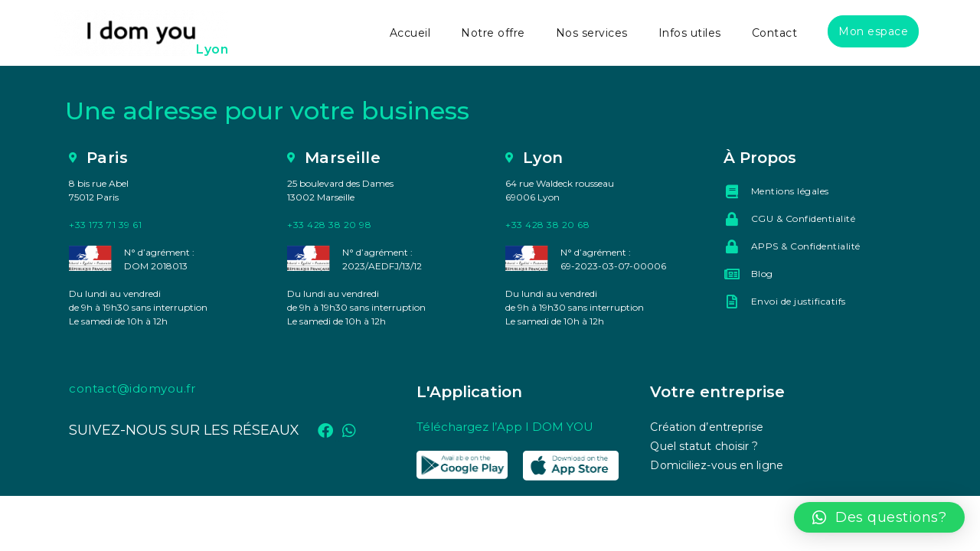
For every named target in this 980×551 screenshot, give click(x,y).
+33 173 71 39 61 (105, 225)
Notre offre (493, 33)
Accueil (410, 33)
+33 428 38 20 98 (329, 225)
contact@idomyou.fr (132, 388)
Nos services (592, 33)
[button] (880, 517)
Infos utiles (690, 33)
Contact (775, 33)
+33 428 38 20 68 (547, 225)
